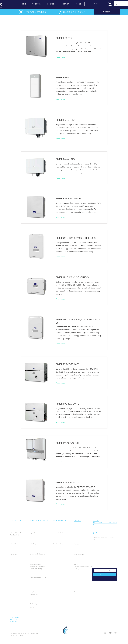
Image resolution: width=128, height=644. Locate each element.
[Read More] (62, 57)
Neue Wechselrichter (17, 544)
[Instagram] (115, 633)
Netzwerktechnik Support (37, 554)
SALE (95, 533)
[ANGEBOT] (107, 12)
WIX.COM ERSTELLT (18, 635)
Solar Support (34, 544)
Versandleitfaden (59, 533)
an (108, 540)
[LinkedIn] (105, 633)
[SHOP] (96, 4)
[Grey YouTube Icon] (110, 633)
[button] (37, 4)
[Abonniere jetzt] (105, 575)
